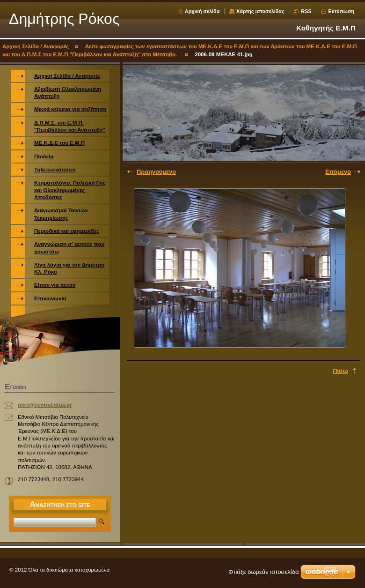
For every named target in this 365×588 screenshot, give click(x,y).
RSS (306, 11)
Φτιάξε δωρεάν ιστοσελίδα (263, 572)
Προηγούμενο (156, 172)
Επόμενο (338, 172)
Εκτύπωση (341, 11)
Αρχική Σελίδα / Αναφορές (36, 46)
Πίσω (340, 371)
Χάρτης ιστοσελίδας (260, 11)
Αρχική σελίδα (202, 11)
